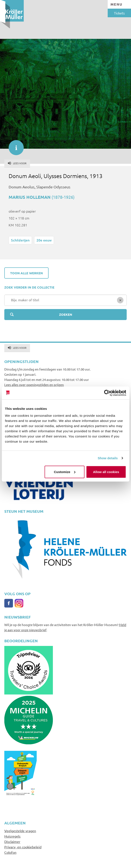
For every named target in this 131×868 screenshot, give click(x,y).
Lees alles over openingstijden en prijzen (34, 385)
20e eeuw (44, 240)
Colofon (10, 852)
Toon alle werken (26, 273)
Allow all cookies (106, 472)
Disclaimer (12, 841)
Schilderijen (20, 240)
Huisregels (12, 836)
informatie (14, 145)
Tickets (119, 13)
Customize (65, 472)
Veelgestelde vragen (20, 831)
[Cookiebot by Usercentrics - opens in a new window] (107, 393)
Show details (108, 458)
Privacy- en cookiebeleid (23, 847)
